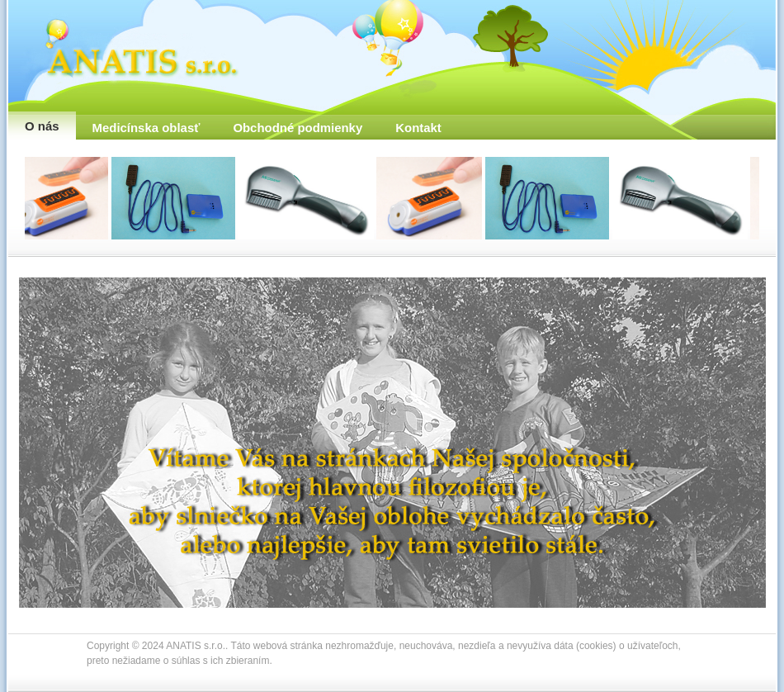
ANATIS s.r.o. (132, 48)
